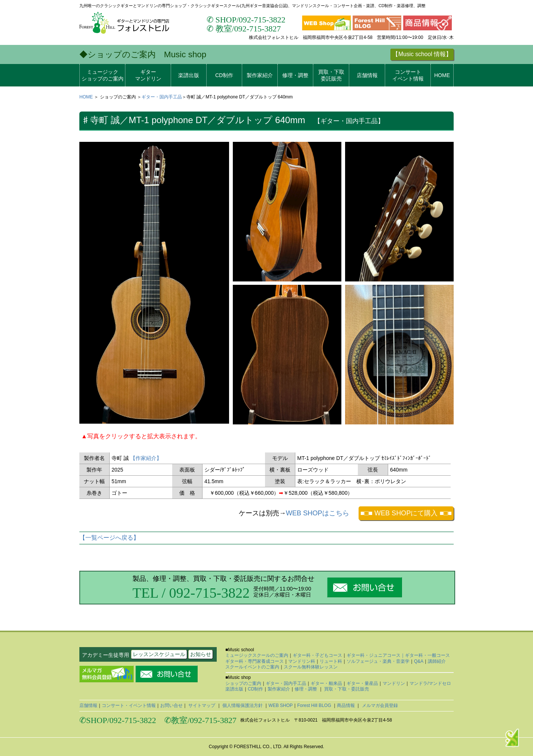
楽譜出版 (189, 75)
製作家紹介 (260, 75)
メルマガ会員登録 (379, 705)
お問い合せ (171, 705)
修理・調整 (295, 75)
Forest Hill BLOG (315, 705)
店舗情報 (367, 75)
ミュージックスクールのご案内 (257, 655)
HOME (442, 75)
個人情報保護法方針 (243, 705)
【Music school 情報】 (422, 54)
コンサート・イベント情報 (129, 705)
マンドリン (394, 683)
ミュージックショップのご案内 (103, 75)
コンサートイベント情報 (408, 75)
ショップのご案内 (243, 683)
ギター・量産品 (362, 683)
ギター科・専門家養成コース (255, 661)
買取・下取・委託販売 (346, 689)
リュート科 (331, 661)
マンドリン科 (302, 661)
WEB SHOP (281, 705)
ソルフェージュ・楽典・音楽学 (378, 661)
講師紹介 (437, 661)
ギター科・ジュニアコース (374, 655)
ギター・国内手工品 (162, 97)
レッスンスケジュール (159, 654)
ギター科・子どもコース (317, 655)
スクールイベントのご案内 (252, 667)
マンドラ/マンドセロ (430, 683)
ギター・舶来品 (326, 683)
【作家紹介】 (146, 458)
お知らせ (201, 654)
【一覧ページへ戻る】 (109, 538)
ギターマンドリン (148, 75)
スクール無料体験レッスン (311, 667)
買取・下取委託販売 (331, 75)
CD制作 (224, 75)
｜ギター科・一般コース (425, 655)
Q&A (419, 661)
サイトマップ (202, 705)
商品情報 (346, 705)
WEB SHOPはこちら (318, 513)
